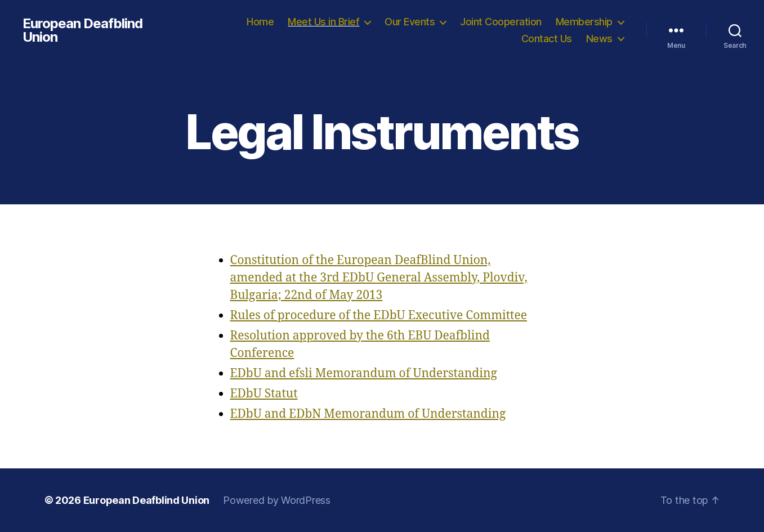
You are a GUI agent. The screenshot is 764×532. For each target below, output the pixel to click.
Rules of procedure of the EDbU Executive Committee (379, 316)
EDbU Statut (264, 394)
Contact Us (547, 39)
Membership (584, 22)
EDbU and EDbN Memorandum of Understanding (368, 414)
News (599, 39)
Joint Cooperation (501, 22)
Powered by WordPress (277, 500)
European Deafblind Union (82, 30)
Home (260, 22)
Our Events (410, 22)
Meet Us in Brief (323, 22)
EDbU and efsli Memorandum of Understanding (364, 374)
